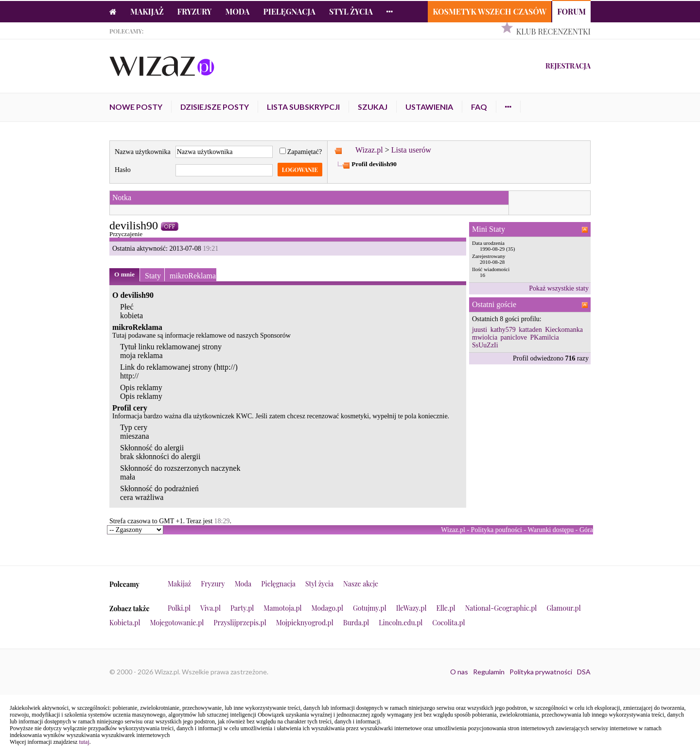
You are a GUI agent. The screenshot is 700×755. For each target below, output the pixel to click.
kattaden (530, 330)
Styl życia (351, 11)
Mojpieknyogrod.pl (305, 623)
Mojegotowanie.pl (177, 623)
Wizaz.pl (369, 150)
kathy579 (503, 330)
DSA (584, 672)
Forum (571, 11)
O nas (459, 672)
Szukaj (373, 107)
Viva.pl (210, 608)
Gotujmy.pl (370, 608)
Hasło (123, 170)
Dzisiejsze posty (215, 107)
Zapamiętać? (301, 152)
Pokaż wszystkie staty (559, 288)
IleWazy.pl (411, 608)
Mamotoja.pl (282, 608)
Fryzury (195, 11)
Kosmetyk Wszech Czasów (490, 11)
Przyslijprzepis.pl (240, 623)
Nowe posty (136, 107)
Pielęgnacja (289, 11)
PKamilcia (545, 337)
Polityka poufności (497, 530)
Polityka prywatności (541, 672)
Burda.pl (356, 623)
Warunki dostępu (551, 530)
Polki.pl (179, 608)
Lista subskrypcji (303, 107)
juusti (480, 330)
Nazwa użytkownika (143, 152)
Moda (238, 11)
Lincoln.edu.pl (401, 623)
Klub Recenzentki (553, 31)
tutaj (84, 742)
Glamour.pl (563, 608)
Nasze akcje (361, 584)
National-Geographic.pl (501, 608)
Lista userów (411, 150)
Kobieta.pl (125, 623)
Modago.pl (327, 608)
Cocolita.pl (448, 623)
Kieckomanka (564, 330)
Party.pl (242, 608)
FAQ (479, 107)
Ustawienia (429, 107)
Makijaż (147, 11)
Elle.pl (446, 608)
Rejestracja (568, 66)
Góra (586, 530)
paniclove (514, 337)
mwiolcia (485, 337)
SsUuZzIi (485, 345)
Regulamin (489, 672)
